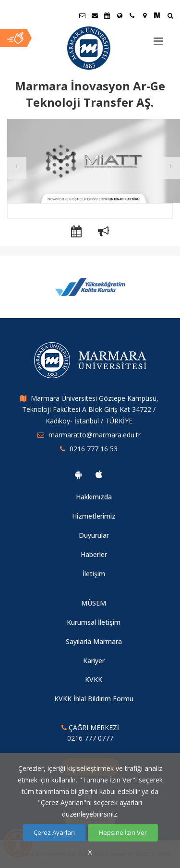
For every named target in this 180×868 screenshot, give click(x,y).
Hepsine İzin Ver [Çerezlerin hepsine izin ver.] (123, 832)
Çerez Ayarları (54, 832)
